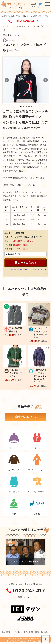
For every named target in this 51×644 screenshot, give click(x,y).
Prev (7, 80)
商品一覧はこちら (26, 417)
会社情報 (6, 632)
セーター (11, 40)
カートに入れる (26, 263)
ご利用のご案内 (20, 632)
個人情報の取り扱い (40, 632)
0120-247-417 (27, 21)
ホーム (6, 26)
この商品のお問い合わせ (19, 270)
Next (46, 80)
